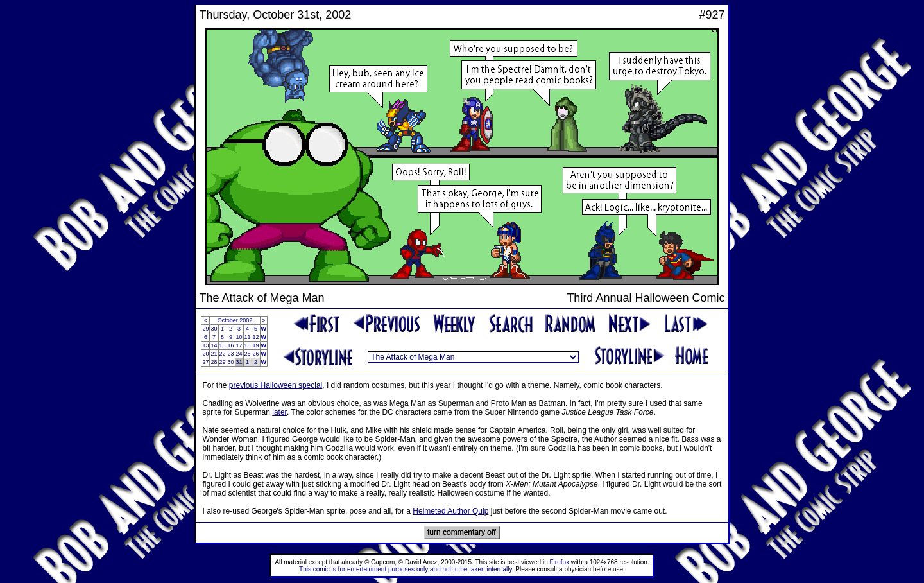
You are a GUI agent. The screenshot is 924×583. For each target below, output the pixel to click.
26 (256, 354)
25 (248, 354)
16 (231, 345)
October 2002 (235, 320)
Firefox (560, 562)
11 (248, 337)
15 (223, 345)
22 (223, 354)
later (279, 412)
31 (239, 362)
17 (239, 345)
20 (205, 354)
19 (256, 345)
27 (205, 362)
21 (214, 354)
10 (239, 337)
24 (239, 354)
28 (214, 362)
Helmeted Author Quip (450, 511)
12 (256, 337)
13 (205, 345)
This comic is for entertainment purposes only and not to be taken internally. (406, 569)
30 (214, 329)
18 (248, 345)
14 (214, 345)
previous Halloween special (276, 385)
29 (205, 329)
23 (231, 354)
